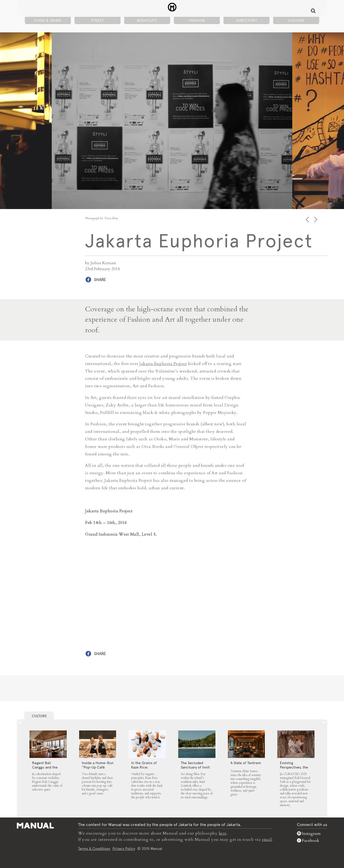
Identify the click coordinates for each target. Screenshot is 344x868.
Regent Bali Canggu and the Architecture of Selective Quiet (45, 769)
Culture (296, 21)
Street (97, 21)
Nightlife (147, 21)
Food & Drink (48, 21)
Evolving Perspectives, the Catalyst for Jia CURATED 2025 (294, 769)
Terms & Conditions (93, 848)
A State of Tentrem (246, 762)
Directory (247, 21)
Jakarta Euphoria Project (163, 363)
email (267, 839)
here (222, 833)
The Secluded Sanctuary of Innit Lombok (195, 767)
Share (100, 280)
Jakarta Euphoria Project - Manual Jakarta (172, 8)
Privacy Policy (123, 848)
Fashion (197, 21)
